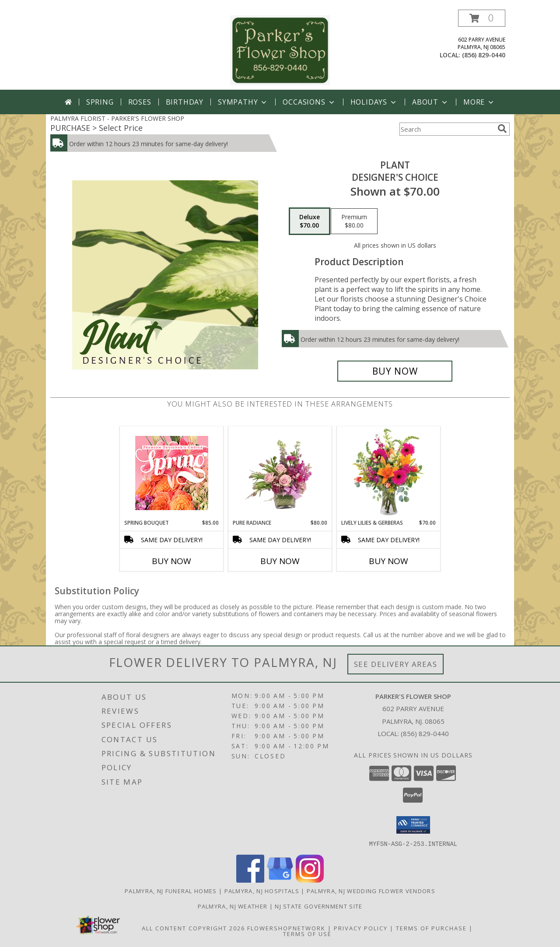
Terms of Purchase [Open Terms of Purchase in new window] (431, 928)
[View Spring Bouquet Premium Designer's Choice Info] (172, 473)
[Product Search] (447, 129)
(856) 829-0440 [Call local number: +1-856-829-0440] (484, 55)
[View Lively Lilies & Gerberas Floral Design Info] (389, 473)
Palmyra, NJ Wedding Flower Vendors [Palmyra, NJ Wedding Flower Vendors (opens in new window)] (371, 891)
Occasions (309, 102)
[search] (502, 129)
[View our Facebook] (250, 880)
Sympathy (243, 102)
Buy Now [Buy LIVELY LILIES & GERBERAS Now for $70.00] (388, 561)
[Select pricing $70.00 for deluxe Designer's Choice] (310, 221)
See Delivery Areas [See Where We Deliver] (396, 664)
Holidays (374, 102)
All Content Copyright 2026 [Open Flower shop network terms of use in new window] (193, 928)
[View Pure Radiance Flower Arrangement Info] (280, 473)
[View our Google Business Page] (280, 880)
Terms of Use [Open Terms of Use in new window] (307, 933)
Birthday (185, 102)
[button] (482, 18)
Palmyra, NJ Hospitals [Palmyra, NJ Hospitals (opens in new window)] (262, 891)
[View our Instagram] (310, 880)
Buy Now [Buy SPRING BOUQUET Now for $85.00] (171, 561)
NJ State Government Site (318, 906)
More (479, 102)
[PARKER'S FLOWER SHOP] (280, 50)
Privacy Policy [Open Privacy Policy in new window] (361, 928)
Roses (140, 102)
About (430, 102)
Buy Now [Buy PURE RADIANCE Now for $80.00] (280, 561)
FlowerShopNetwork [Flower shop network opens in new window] (286, 928)
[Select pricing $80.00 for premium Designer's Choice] (354, 221)
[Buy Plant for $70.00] (395, 371)
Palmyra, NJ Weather (233, 906)
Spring (100, 102)
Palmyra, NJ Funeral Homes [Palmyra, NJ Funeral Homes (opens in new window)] (171, 891)
